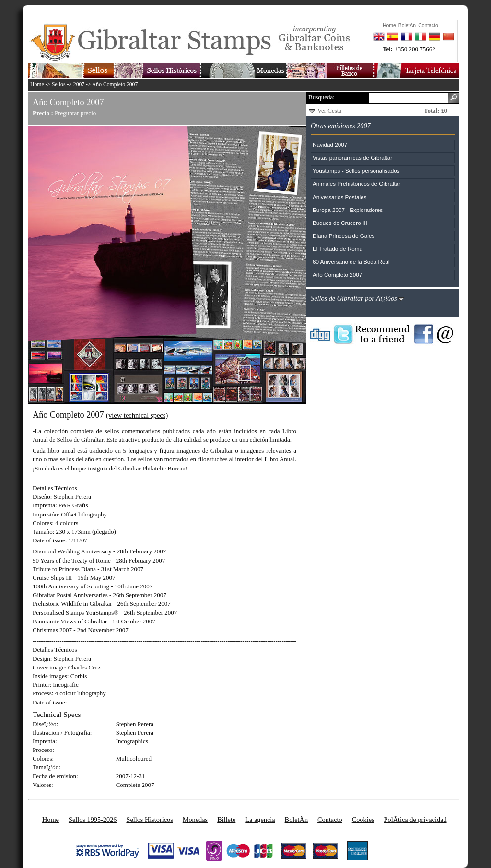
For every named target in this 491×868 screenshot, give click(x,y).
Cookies (363, 820)
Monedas (195, 820)
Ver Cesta (329, 111)
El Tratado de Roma (338, 249)
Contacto (330, 820)
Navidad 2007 (330, 145)
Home (37, 85)
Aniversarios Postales (339, 197)
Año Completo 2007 (115, 85)
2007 (79, 85)
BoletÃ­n (296, 820)
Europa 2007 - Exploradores (348, 210)
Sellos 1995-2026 (93, 820)
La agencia (260, 820)
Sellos (59, 85)
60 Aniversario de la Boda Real (351, 262)
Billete (226, 820)
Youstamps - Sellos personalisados (356, 170)
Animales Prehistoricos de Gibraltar (357, 183)
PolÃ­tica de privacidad (415, 820)
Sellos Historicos (149, 820)
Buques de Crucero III (340, 223)
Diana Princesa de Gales (344, 236)
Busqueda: (321, 97)
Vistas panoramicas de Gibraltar (352, 158)
